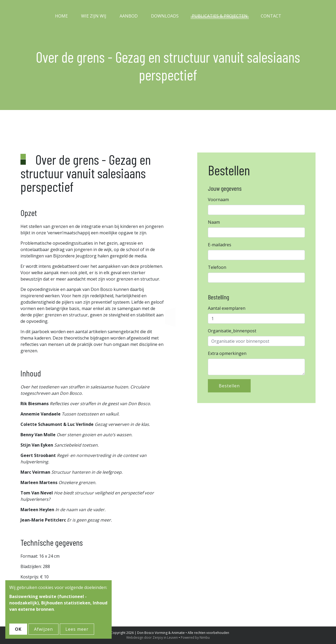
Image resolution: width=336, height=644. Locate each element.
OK (18, 629)
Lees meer (77, 629)
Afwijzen (43, 629)
